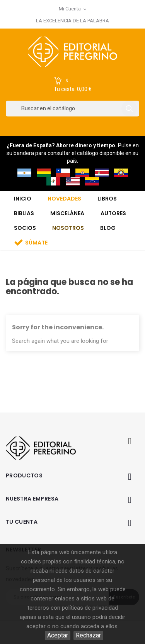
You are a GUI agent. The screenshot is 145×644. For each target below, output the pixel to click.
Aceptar (58, 635)
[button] (73, 85)
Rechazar (88, 635)
